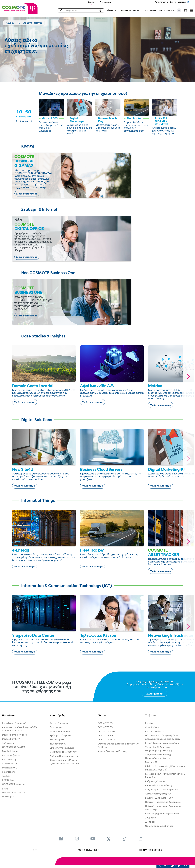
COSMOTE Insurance (13, 784)
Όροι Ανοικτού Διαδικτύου (159, 826)
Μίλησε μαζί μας (155, 694)
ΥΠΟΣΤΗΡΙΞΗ (149, 10)
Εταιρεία (182, 2)
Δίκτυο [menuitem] (102, 715)
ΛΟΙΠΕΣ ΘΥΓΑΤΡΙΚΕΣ (88, 850)
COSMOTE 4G (105, 735)
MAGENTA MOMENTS (14, 792)
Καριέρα (150, 723)
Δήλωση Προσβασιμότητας (65, 756)
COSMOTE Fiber (106, 731)
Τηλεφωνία (8, 743)
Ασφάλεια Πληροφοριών (158, 794)
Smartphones (9, 772)
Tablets (6, 776)
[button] (179, 10)
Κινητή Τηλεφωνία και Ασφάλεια (162, 743)
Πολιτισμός (8, 796)
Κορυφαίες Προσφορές (15, 723)
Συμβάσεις (151, 818)
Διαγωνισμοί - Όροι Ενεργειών (161, 789)
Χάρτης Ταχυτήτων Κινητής (112, 751)
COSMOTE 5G (105, 727)
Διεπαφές (150, 822)
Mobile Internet (10, 751)
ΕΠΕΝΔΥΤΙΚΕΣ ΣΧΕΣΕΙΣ (151, 850)
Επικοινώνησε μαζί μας (62, 748)
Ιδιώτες (91, 2)
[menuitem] (61, 839)
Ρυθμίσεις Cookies (155, 781)
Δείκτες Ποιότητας (155, 731)
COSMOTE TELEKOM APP (63, 752)
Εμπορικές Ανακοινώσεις (158, 785)
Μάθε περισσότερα (27, 194)
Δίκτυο (173, 2)
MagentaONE (9, 768)
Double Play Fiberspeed (15, 735)
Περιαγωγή (56, 727)
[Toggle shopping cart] (187, 10)
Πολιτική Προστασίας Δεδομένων (163, 802)
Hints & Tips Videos (60, 731)
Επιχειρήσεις (106, 2)
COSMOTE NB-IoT (107, 740)
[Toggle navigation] (191, 10)
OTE (35, 850)
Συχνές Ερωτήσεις (60, 723)
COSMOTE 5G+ (106, 723)
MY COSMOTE (166, 10)
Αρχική (10, 23)
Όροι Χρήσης (152, 727)
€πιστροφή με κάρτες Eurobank (162, 813)
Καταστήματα (161, 2)
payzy (5, 788)
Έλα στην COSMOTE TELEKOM (123, 10)
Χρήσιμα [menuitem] (150, 715)
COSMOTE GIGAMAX (13, 747)
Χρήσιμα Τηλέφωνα (60, 735)
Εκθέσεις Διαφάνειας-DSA (159, 798)
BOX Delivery (9, 780)
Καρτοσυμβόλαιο (11, 755)
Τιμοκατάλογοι (58, 744)
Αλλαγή (24, 121)
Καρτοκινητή (9, 759)
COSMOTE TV (9, 764)
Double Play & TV (11, 739)
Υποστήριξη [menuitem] (57, 715)
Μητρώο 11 (151, 762)
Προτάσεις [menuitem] (9, 715)
